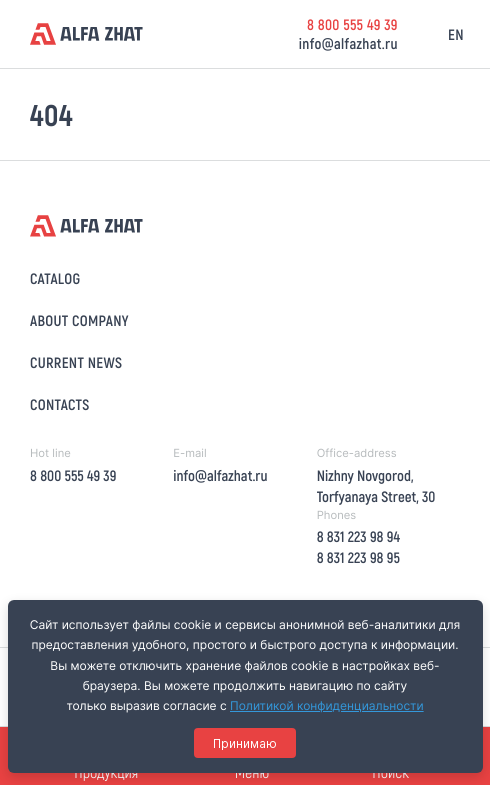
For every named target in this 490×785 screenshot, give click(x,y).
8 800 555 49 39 (352, 24)
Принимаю (245, 743)
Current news (76, 362)
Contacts (60, 404)
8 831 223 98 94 (358, 536)
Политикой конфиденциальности (327, 705)
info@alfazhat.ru (348, 43)
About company (79, 320)
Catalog (55, 278)
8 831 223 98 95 (358, 557)
